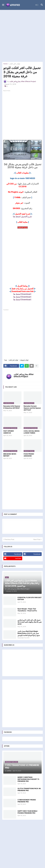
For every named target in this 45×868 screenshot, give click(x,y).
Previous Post (9, 539)
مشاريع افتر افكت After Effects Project (24, 375)
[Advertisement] (22, 36)
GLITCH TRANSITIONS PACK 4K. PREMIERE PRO (29, 789)
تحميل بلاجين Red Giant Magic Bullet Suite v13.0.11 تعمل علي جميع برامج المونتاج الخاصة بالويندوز (29, 633)
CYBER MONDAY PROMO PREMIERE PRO (27, 801)
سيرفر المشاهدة (23, 228)
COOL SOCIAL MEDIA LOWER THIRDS (32, 432)
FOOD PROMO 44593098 (29, 455)
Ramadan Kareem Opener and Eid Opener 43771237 (32, 408)
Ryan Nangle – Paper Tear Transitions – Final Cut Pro (27, 610)
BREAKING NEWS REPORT (10, 455)
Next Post (37, 539)
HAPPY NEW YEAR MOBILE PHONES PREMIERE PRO (27, 812)
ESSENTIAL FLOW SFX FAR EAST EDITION (30, 598)
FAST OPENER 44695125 (9, 432)
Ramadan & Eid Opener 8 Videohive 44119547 (12, 407)
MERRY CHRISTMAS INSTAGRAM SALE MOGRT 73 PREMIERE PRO (28, 779)
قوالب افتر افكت (15, 64)
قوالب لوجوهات (24, 360)
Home (5, 64)
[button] (3, 5)
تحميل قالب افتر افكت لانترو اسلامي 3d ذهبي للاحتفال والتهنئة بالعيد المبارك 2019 (30, 622)
